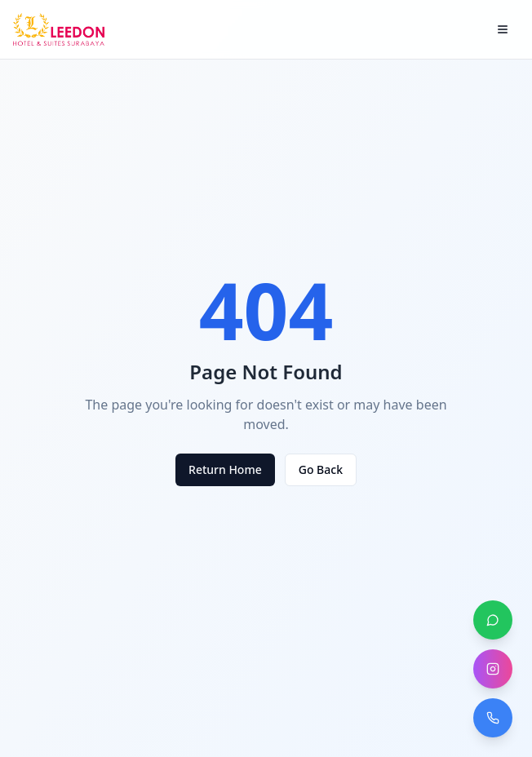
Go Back (321, 469)
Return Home (225, 469)
